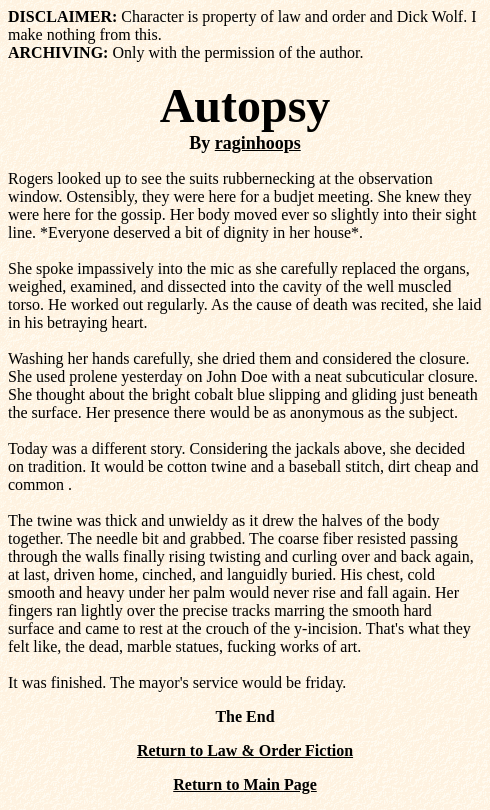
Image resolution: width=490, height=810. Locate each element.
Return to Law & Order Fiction (245, 750)
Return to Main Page (245, 784)
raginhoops (258, 143)
